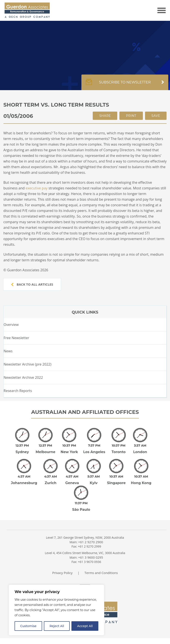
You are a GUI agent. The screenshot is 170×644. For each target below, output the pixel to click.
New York (69, 452)
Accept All (85, 626)
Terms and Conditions (101, 570)
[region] (56, 610)
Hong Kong (141, 483)
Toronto (119, 452)
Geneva (72, 483)
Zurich (51, 483)
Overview (11, 325)
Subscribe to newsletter (125, 85)
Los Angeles (94, 452)
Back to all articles (32, 284)
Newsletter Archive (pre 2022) (28, 364)
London (140, 452)
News (8, 351)
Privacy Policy (62, 570)
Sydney (22, 452)
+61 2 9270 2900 (91, 539)
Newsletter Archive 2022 (23, 377)
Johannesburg (24, 483)
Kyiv (94, 483)
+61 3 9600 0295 (91, 554)
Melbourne (45, 452)
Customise (28, 626)
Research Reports (18, 391)
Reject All (57, 626)
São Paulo (81, 507)
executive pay (37, 188)
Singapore (116, 483)
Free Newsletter (17, 338)
